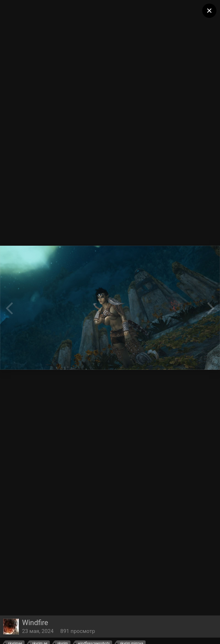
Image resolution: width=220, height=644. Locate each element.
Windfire (35, 623)
